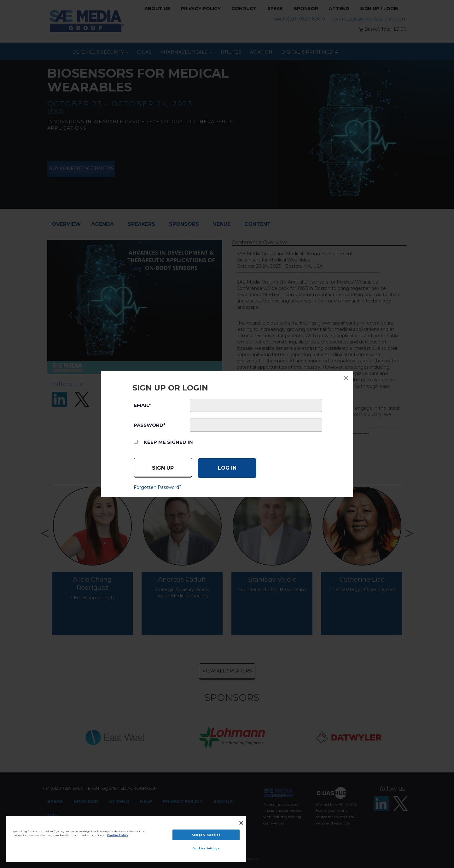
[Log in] (227, 468)
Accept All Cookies (206, 835)
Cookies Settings (206, 848)
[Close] (241, 823)
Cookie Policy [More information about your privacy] (117, 835)
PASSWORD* (150, 425)
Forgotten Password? (158, 487)
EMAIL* (142, 405)
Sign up (163, 468)
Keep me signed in (168, 442)
